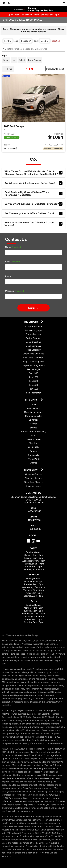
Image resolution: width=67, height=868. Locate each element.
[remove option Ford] (8, 41)
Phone (8, 276)
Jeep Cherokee (33, 342)
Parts (33, 435)
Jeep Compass (33, 346)
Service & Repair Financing (33, 431)
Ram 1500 (33, 373)
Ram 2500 (33, 377)
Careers (34, 451)
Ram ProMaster (33, 393)
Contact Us (34, 447)
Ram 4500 (33, 385)
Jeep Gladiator (33, 350)
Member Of (32, 470)
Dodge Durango (33, 338)
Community (33, 455)
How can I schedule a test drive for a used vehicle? (33, 224)
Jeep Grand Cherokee (33, 354)
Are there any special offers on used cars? (33, 213)
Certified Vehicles (34, 416)
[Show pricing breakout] (11, 149)
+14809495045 (34, 529)
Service (33, 428)
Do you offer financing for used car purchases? (33, 204)
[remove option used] (45, 41)
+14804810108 (34, 520)
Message (15, 291)
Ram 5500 (34, 389)
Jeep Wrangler (34, 369)
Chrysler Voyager (33, 330)
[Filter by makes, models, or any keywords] (33, 49)
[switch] (64, 3)
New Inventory (33, 408)
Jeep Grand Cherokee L (34, 358)
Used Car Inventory (33, 412)
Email (13, 262)
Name (13, 247)
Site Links (32, 400)
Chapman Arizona (33, 478)
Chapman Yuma (33, 486)
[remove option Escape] (26, 41)
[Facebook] (29, 541)
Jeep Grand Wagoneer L (34, 365)
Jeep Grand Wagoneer (33, 361)
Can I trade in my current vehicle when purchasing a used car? (33, 194)
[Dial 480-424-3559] (9, 3)
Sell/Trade (33, 420)
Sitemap (34, 463)
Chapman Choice (34, 474)
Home (34, 404)
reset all (56, 41)
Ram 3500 (33, 381)
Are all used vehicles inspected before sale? (33, 183)
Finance (33, 424)
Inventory (32, 322)
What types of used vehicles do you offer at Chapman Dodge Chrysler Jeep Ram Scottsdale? (33, 173)
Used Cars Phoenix (33, 482)
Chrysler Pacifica (34, 326)
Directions (33, 443)
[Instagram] (33, 541)
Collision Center (34, 439)
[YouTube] (38, 541)
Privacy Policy (33, 459)
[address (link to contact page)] (4, 3)
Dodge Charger (33, 334)
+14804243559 (34, 511)
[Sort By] (55, 69)
